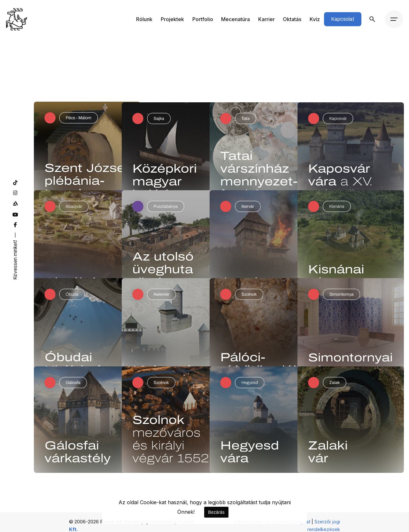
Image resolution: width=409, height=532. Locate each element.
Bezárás (216, 512)
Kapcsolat (343, 19)
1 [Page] (204, 457)
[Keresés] (372, 19)
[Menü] (394, 19)
